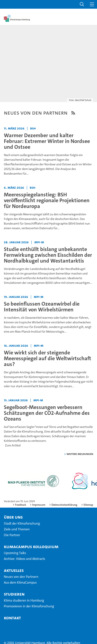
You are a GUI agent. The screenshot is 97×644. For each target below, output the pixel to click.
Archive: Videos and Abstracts (24, 559)
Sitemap (88, 505)
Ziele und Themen (17, 529)
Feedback (21, 505)
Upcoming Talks (15, 553)
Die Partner (12, 535)
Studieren (14, 594)
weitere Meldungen (80, 454)
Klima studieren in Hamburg (24, 600)
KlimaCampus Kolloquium (31, 547)
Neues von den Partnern (21, 577)
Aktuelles (14, 570)
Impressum (39, 505)
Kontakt (12, 618)
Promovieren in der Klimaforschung (29, 606)
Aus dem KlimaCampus (20, 582)
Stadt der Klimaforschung (22, 523)
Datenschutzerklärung (64, 505)
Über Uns (13, 517)
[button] (82, 4)
